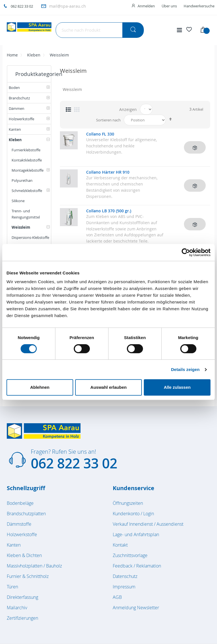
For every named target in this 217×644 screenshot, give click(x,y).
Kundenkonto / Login (133, 514)
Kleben (34, 55)
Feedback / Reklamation (137, 566)
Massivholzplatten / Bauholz (34, 566)
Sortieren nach (108, 120)
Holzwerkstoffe (22, 534)
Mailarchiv (17, 608)
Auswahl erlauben (108, 387)
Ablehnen (40, 387)
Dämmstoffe (19, 524)
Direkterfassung (22, 597)
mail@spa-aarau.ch (68, 6)
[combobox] (100, 30)
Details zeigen (185, 369)
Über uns (169, 6)
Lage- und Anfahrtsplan (136, 534)
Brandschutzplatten (26, 514)
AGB (117, 597)
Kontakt (120, 545)
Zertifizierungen (22, 618)
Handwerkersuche (199, 6)
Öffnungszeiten (128, 503)
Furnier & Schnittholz (28, 576)
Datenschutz (125, 576)
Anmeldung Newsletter (136, 608)
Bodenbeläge (20, 503)
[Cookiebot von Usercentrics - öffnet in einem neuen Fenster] (186, 252)
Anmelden (146, 6)
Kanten (14, 545)
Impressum (124, 587)
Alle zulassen (177, 387)
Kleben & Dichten (24, 555)
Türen (12, 587)
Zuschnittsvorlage (130, 555)
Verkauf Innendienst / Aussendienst (148, 524)
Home (12, 55)
